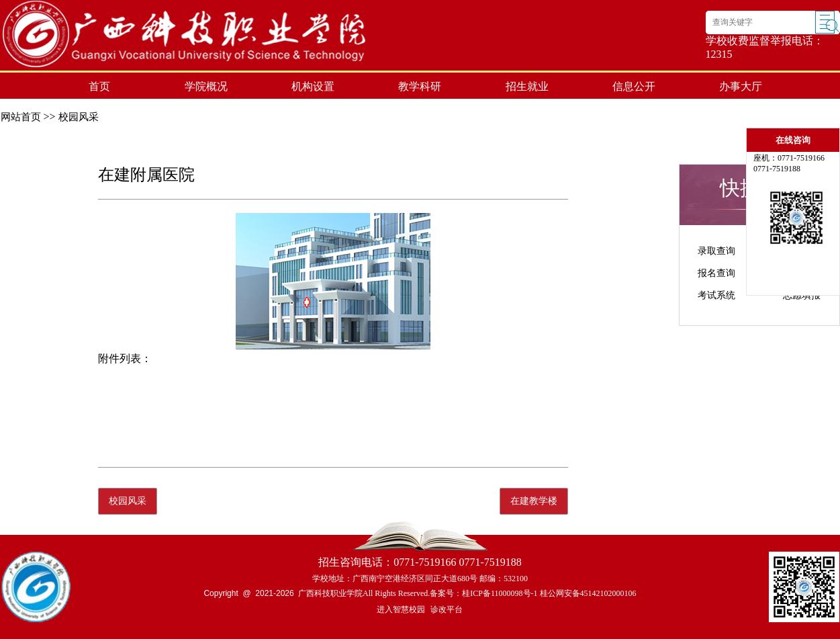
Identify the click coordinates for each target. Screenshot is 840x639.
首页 (99, 86)
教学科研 (420, 86)
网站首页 (21, 117)
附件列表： (125, 358)
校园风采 (79, 117)
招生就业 (527, 86)
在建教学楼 (534, 501)
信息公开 (634, 86)
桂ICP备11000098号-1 (500, 593)
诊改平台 (447, 609)
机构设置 (313, 86)
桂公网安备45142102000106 (588, 593)
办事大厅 (741, 86)
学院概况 (206, 86)
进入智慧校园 (401, 609)
